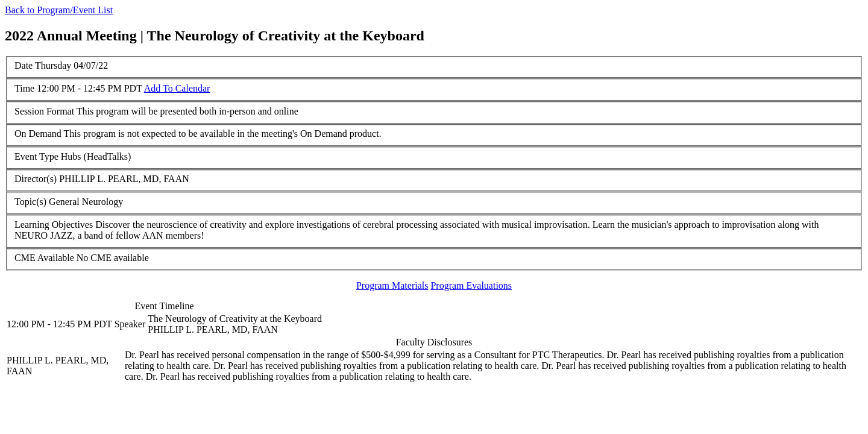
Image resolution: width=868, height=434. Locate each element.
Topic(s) (30, 202)
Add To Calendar (177, 88)
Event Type (36, 156)
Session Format (44, 111)
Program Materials (392, 285)
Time (24, 88)
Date (24, 65)
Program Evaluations (471, 285)
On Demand (38, 134)
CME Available (44, 258)
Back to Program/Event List (59, 10)
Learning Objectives (54, 225)
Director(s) (36, 179)
